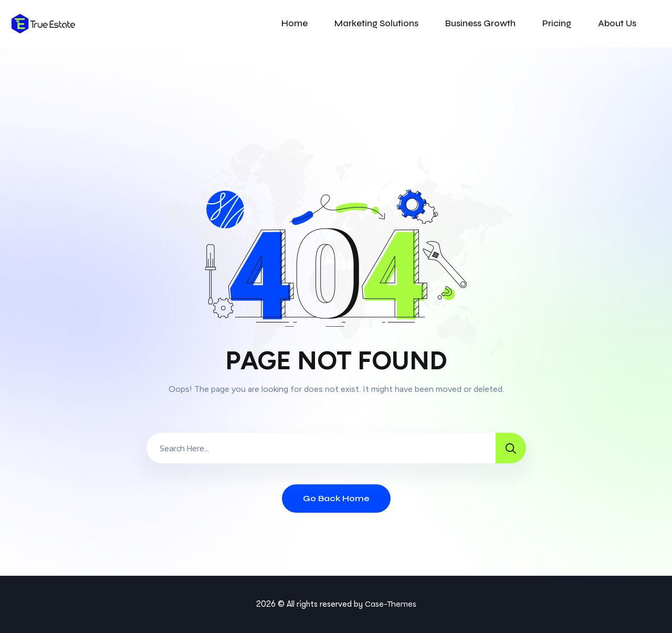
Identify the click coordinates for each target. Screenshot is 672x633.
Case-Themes (391, 604)
